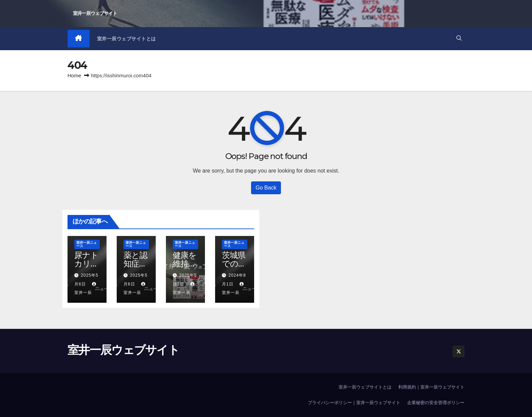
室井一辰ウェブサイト (95, 13)
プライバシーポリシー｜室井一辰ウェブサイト (354, 403)
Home (74, 75)
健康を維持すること (185, 264)
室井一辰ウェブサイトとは (127, 39)
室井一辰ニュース (87, 244)
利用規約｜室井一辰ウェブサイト (431, 387)
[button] (459, 38)
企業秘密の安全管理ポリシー (436, 403)
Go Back (266, 188)
